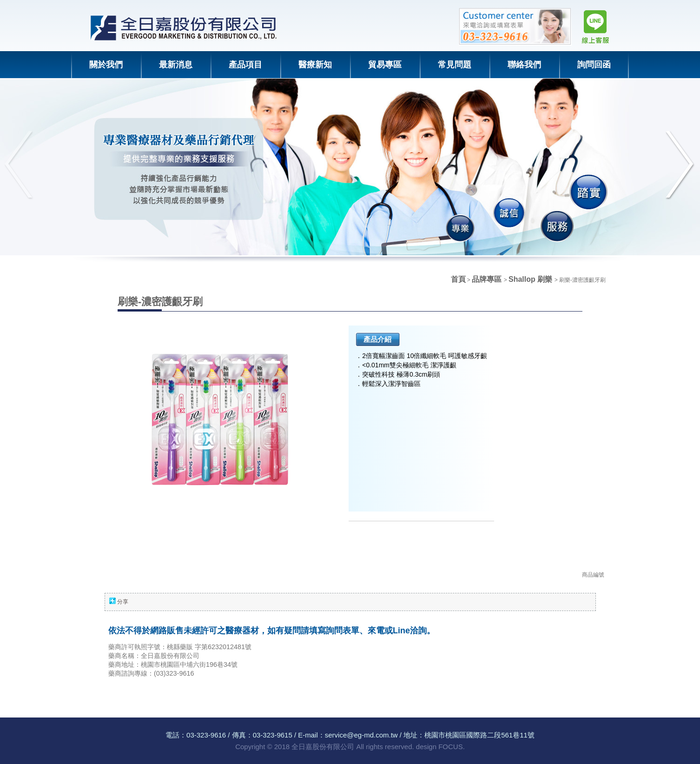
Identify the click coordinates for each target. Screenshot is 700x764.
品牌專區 (488, 279)
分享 (123, 602)
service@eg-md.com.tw (361, 735)
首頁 (458, 279)
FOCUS (451, 747)
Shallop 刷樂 (532, 279)
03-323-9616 (206, 735)
